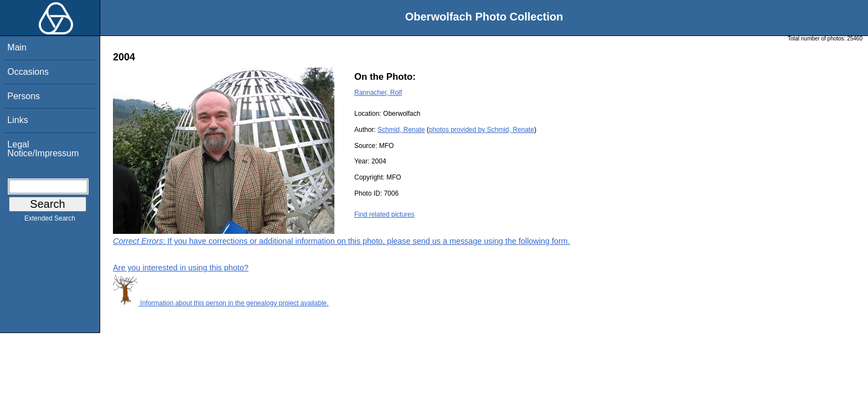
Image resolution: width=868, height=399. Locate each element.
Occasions (28, 72)
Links (17, 120)
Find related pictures (384, 214)
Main (17, 47)
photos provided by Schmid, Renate (482, 130)
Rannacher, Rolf (378, 93)
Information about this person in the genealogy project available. (221, 303)
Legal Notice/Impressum (43, 149)
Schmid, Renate (401, 130)
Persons (24, 96)
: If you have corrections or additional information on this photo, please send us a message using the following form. (342, 241)
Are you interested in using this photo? (181, 268)
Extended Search (50, 221)
